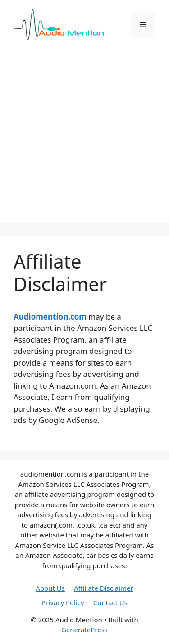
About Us (50, 588)
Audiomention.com (50, 317)
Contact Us (110, 602)
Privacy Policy (63, 602)
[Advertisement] (84, 138)
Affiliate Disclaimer (104, 588)
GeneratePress (84, 630)
